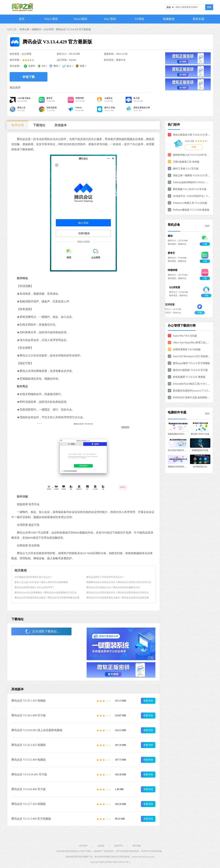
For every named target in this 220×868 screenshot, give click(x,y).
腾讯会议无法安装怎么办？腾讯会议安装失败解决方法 (113, 587)
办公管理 (49, 29)
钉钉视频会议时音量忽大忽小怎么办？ (33, 577)
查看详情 (148, 701)
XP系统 (139, 19)
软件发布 (83, 846)
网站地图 (137, 846)
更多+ (208, 226)
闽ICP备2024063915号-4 (119, 862)
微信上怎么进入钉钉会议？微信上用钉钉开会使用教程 (41, 582)
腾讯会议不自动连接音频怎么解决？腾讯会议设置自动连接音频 (118, 598)
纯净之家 (104, 862)
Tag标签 (101, 846)
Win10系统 (81, 19)
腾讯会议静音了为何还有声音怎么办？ (105, 577)
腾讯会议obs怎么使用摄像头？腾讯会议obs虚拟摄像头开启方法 (45, 592)
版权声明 (119, 846)
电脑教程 (169, 19)
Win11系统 (51, 19)
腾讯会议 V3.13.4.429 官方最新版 (73, 29)
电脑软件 (36, 29)
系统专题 (198, 19)
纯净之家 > (26, 29)
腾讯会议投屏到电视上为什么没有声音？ (35, 587)
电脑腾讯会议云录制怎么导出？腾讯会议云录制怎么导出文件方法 (119, 582)
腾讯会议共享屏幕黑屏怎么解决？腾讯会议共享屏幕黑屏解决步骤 (47, 598)
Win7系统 (110, 19)
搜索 (209, 7)
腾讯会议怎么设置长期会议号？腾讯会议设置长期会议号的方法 (118, 592)
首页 (22, 19)
